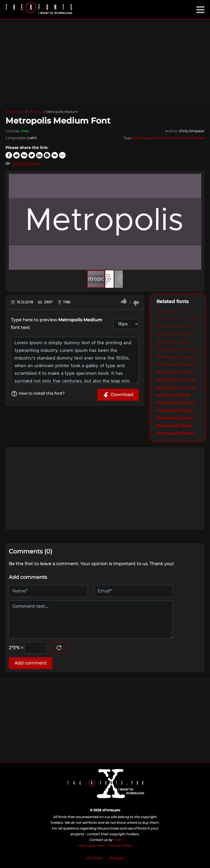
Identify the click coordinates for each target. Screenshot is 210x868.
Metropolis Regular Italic (178, 365)
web (201, 138)
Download (118, 395)
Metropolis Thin (172, 311)
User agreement (92, 845)
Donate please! (27, 163)
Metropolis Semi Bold (178, 380)
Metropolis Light (173, 342)
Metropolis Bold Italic (178, 403)
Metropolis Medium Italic (178, 372)
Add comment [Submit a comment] (31, 663)
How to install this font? (41, 394)
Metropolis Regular (176, 357)
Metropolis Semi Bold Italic (178, 388)
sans (173, 138)
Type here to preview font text (57, 324)
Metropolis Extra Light (178, 327)
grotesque (142, 138)
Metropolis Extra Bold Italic (178, 418)
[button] (196, 222)
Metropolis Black (175, 426)
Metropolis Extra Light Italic (178, 334)
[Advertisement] (105, 61)
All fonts (95, 858)
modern (160, 138)
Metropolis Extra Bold (178, 411)
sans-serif (187, 138)
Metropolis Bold (173, 395)
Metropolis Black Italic (178, 433)
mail (117, 840)
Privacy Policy (120, 845)
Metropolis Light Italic (178, 349)
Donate (116, 858)
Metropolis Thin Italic (177, 319)
